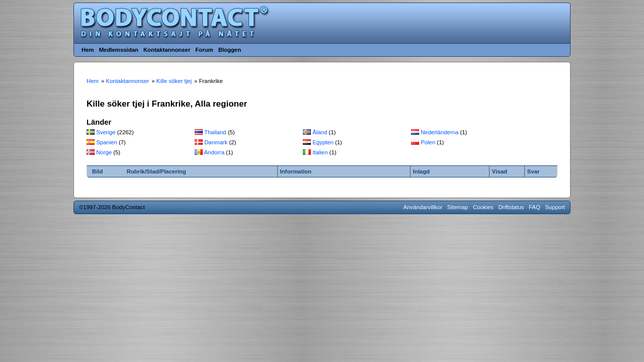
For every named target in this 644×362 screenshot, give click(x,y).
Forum (204, 50)
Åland (320, 132)
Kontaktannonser (167, 50)
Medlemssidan (119, 50)
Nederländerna (439, 132)
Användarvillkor (423, 207)
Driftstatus (511, 207)
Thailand (215, 132)
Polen (428, 142)
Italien (320, 152)
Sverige (106, 132)
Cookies (483, 207)
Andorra (214, 152)
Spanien (107, 142)
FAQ (535, 207)
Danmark (216, 142)
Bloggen (230, 50)
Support (555, 207)
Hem (88, 50)
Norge (104, 152)
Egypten (323, 142)
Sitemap (458, 207)
